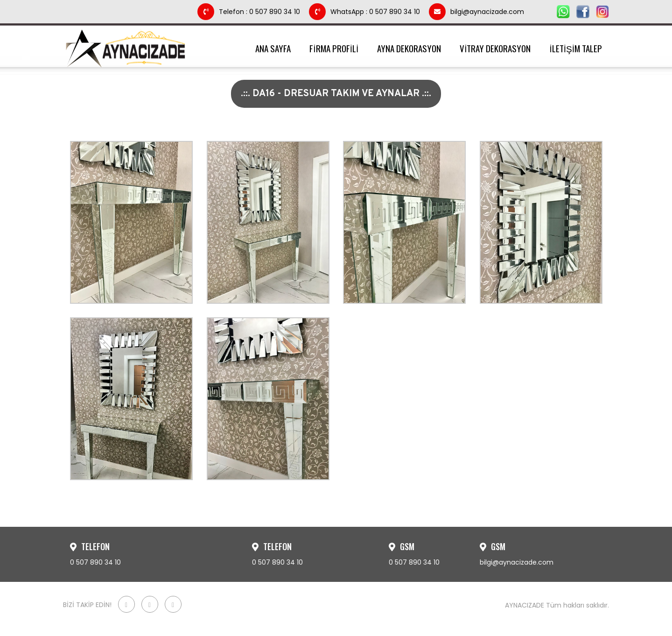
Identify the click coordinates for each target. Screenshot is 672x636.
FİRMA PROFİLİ (334, 48)
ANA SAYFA (273, 48)
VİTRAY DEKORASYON (495, 48)
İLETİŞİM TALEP (576, 48)
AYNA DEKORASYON (409, 48)
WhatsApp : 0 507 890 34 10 (365, 12)
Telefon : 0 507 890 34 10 (250, 12)
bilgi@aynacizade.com (476, 12)
